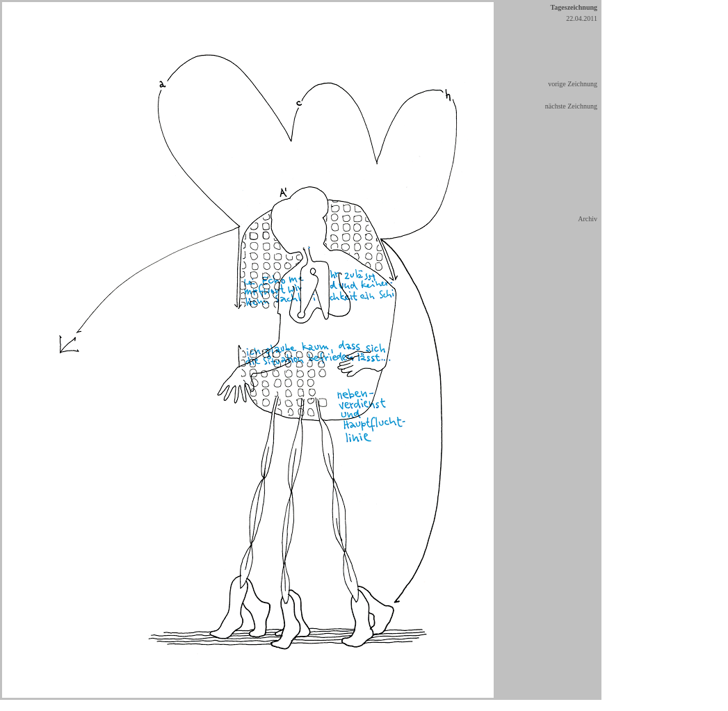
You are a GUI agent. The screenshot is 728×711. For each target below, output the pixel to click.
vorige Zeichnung (573, 84)
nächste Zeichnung (571, 106)
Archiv (588, 219)
